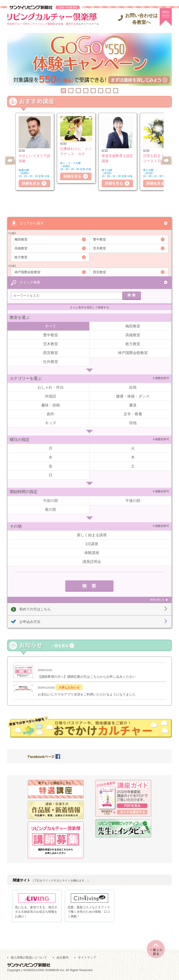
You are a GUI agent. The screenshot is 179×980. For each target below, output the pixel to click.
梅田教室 (21, 239)
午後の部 (133, 500)
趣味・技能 (51, 405)
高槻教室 (21, 248)
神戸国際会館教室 (28, 272)
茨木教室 (100, 248)
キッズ (51, 423)
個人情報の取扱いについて (29, 959)
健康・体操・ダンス (133, 396)
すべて (51, 326)
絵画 (133, 387)
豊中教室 (100, 239)
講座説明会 (92, 561)
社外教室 (51, 361)
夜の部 (51, 509)
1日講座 (92, 544)
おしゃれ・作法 (51, 387)
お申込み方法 (30, 621)
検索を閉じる (157, 599)
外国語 (51, 396)
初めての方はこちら (35, 609)
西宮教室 (100, 272)
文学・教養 (133, 414)
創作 (51, 414)
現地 (133, 423)
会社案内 (62, 959)
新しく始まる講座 (92, 535)
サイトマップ (87, 959)
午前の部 (51, 500)
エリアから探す (32, 223)
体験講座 (92, 552)
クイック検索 (30, 282)
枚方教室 (21, 257)
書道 (133, 405)
